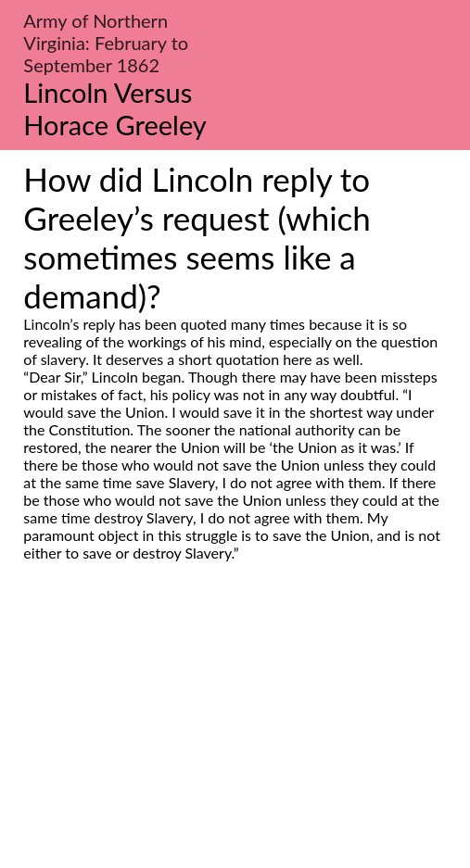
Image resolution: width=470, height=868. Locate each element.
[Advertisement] (235, 736)
